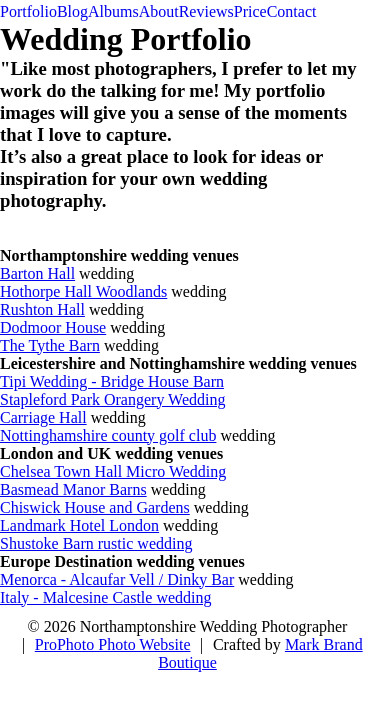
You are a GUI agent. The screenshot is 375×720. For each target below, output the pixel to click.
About (159, 11)
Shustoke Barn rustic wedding (96, 543)
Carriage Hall (43, 417)
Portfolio (28, 11)
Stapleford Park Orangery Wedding (112, 399)
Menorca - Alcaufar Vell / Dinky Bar (117, 579)
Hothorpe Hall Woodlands (83, 291)
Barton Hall (37, 273)
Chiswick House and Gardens (95, 507)
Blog (72, 11)
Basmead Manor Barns (73, 489)
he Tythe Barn (55, 345)
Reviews (206, 11)
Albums (113, 11)
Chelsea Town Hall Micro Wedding (113, 471)
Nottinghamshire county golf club (108, 435)
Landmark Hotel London (79, 525)
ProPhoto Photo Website (113, 644)
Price (250, 11)
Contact (292, 11)
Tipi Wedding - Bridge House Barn (112, 381)
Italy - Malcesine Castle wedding (106, 597)
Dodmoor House (53, 327)
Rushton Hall (42, 309)
